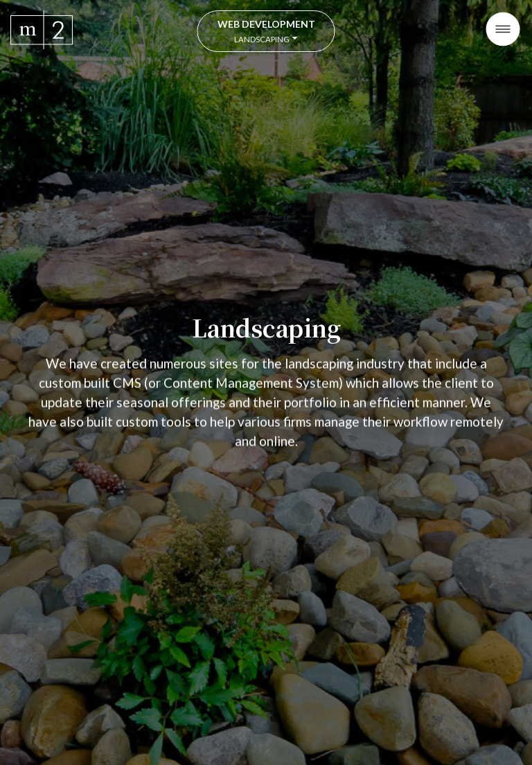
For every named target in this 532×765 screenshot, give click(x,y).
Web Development (266, 31)
